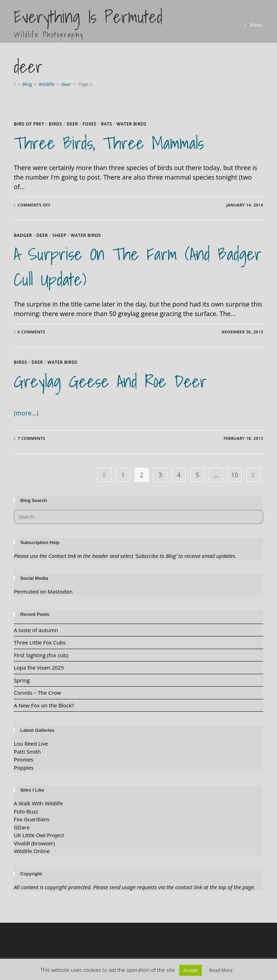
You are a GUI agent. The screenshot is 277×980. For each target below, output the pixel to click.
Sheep (59, 235)
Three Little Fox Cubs (40, 642)
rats (107, 124)
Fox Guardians (32, 819)
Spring (22, 680)
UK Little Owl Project (39, 835)
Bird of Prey (29, 124)
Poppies (24, 768)
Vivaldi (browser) (34, 843)
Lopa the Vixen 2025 (39, 667)
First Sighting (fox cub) (41, 655)
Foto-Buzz (26, 811)
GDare (22, 827)
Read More (221, 970)
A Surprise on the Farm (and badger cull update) (138, 267)
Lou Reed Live (31, 743)
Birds (55, 124)
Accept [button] (191, 970)
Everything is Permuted (88, 22)
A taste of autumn (36, 630)
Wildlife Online (32, 851)
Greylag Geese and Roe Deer (110, 381)
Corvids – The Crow (37, 693)
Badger (23, 235)
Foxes (89, 124)
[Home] (15, 84)
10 (235, 475)
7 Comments (31, 438)
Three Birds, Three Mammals (109, 143)
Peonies (23, 759)
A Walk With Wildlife (38, 803)
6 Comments (31, 332)
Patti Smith (27, 752)
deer (72, 124)
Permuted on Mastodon (43, 591)
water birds (132, 124)
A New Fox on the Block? (44, 705)
